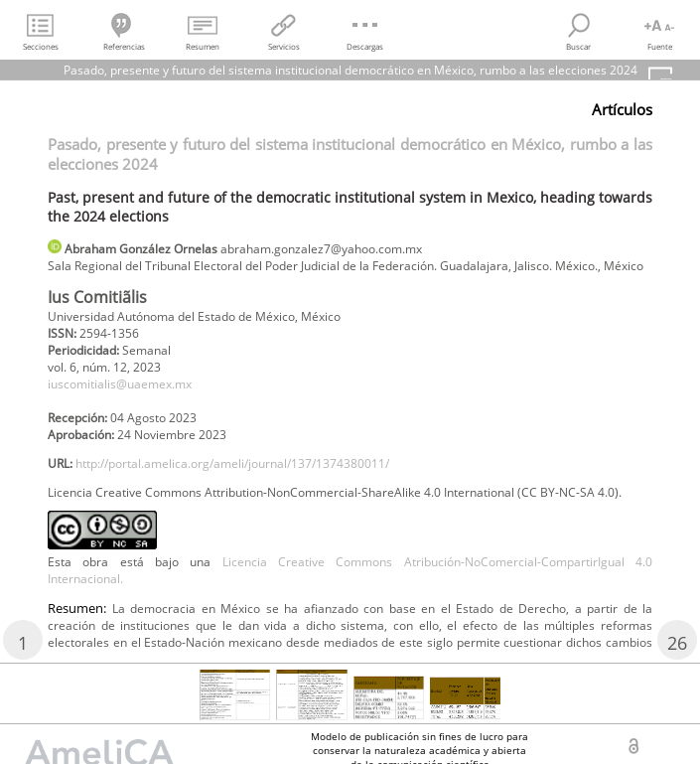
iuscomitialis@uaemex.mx (120, 384)
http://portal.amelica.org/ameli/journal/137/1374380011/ (232, 463)
